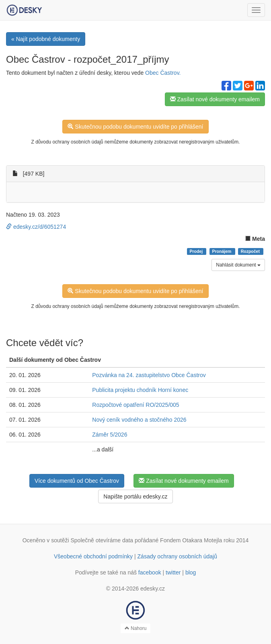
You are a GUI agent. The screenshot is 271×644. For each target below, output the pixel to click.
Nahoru (136, 628)
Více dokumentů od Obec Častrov (77, 481)
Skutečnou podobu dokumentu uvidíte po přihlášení (135, 127)
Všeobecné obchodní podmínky (93, 556)
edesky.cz (153, 589)
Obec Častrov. (163, 73)
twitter (173, 572)
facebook (150, 572)
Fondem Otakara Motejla (191, 540)
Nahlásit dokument (238, 265)
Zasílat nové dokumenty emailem (215, 99)
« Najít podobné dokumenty (46, 39)
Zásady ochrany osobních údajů (177, 556)
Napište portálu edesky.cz (135, 496)
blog (191, 572)
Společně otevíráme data (102, 540)
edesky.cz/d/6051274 (36, 227)
